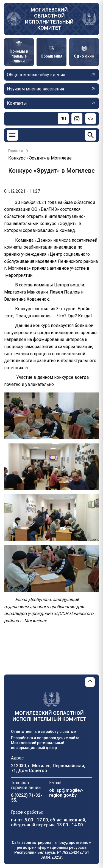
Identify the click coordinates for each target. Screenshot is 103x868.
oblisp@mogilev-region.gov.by (66, 793)
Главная (16, 151)
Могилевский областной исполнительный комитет (49, 19)
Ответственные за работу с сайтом (44, 732)
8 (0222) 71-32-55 (27, 798)
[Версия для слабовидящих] (91, 119)
